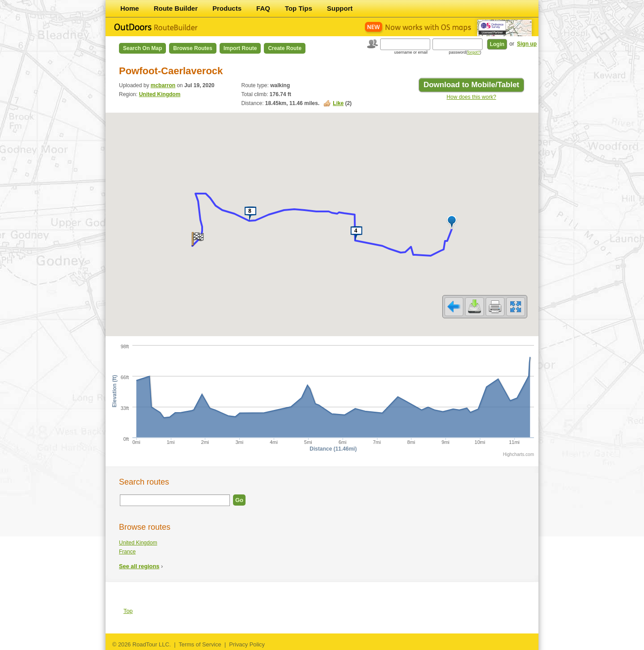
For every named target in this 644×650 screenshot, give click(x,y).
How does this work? (472, 97)
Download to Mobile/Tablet (471, 85)
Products (227, 8)
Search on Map (142, 48)
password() (465, 52)
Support (340, 8)
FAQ (263, 8)
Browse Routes (193, 48)
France (127, 552)
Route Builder (176, 8)
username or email (411, 52)
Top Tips (299, 8)
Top (128, 611)
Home (130, 8)
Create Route (285, 48)
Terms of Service (200, 644)
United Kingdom (160, 94)
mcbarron (163, 85)
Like (338, 103)
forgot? (474, 52)
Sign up (527, 44)
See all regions (139, 566)
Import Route (240, 48)
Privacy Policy (247, 644)
